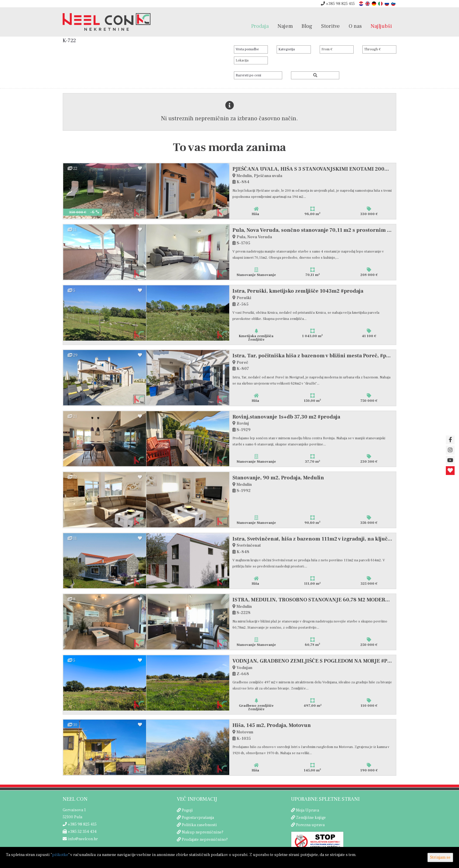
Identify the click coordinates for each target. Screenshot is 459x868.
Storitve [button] (330, 26)
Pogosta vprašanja (198, 818)
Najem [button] (285, 26)
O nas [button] (355, 26)
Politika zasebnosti (199, 825)
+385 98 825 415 (338, 4)
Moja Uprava (308, 810)
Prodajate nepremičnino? (205, 840)
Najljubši (381, 26)
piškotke (60, 855)
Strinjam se (440, 857)
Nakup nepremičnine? (203, 832)
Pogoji (187, 810)
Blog (307, 26)
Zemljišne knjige (311, 818)
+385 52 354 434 (80, 832)
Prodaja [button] (260, 26)
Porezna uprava (310, 825)
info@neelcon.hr (80, 839)
